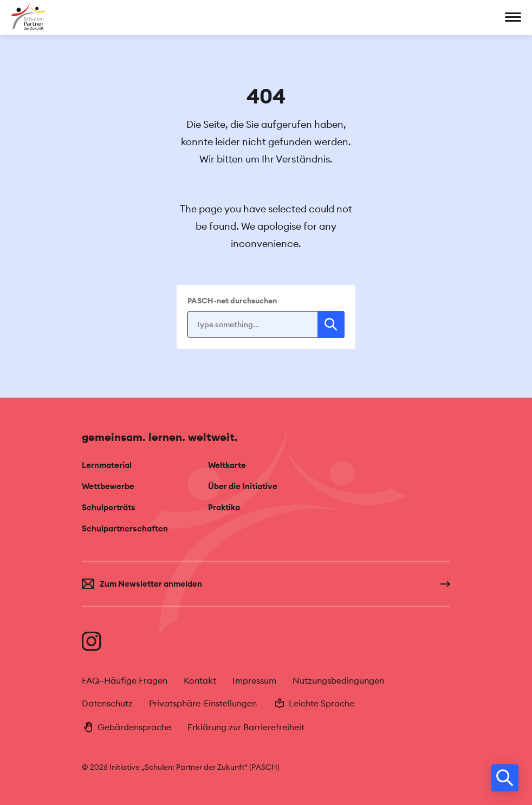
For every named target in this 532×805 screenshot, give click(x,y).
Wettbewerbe (108, 486)
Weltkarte (227, 465)
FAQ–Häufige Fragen (125, 681)
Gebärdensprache (126, 727)
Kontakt (200, 681)
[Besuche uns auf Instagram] (92, 641)
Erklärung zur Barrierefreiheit (246, 727)
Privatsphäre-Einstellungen (203, 703)
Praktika (224, 507)
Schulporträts (109, 507)
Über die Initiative (243, 486)
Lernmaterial (107, 465)
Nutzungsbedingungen (338, 681)
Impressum (254, 681)
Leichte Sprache (314, 703)
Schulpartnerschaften (125, 528)
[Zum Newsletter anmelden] (266, 584)
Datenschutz (107, 703)
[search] (505, 778)
